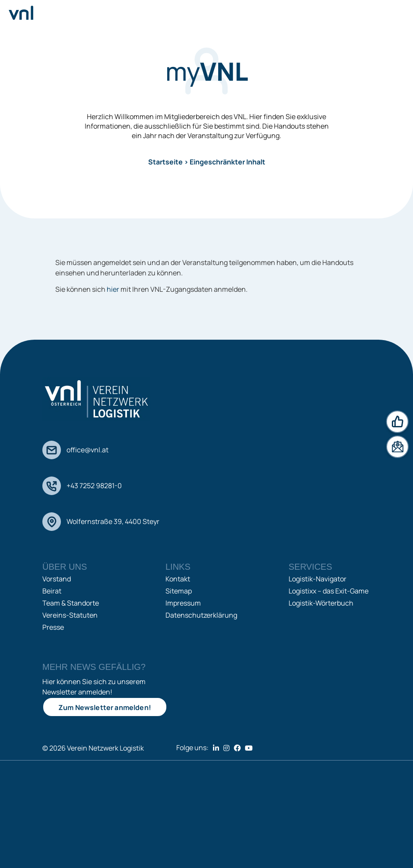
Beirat (52, 591)
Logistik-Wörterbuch (321, 603)
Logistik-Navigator (318, 579)
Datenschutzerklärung (201, 615)
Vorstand (57, 579)
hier (113, 289)
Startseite (165, 162)
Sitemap (179, 591)
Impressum (183, 603)
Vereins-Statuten (70, 615)
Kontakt (178, 579)
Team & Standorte (71, 603)
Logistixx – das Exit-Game (329, 591)
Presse (53, 627)
